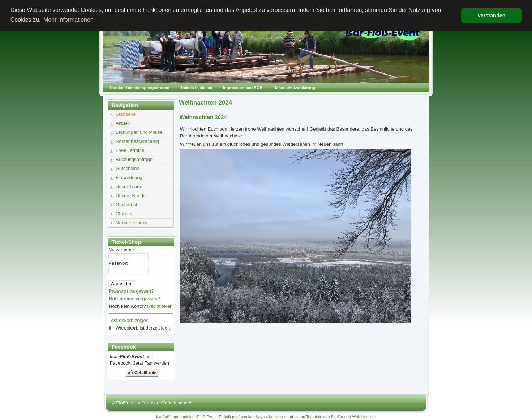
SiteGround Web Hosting (353, 417)
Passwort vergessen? (131, 291)
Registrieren (160, 306)
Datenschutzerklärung (294, 88)
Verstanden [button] (492, 16)
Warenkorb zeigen (130, 320)
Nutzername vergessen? (134, 299)
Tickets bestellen (196, 88)
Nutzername (121, 250)
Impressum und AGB (243, 88)
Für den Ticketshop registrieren (140, 88)
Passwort (118, 263)
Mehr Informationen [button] (68, 20)
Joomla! (246, 417)
